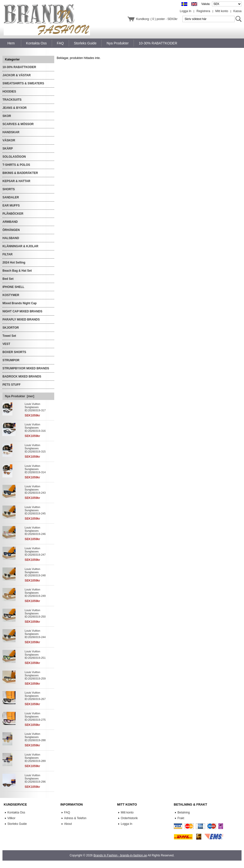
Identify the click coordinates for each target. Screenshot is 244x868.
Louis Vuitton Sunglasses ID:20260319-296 (35, 778)
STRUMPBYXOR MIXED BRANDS (26, 368)
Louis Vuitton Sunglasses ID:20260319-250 (35, 613)
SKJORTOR (11, 328)
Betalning (184, 812)
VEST (6, 344)
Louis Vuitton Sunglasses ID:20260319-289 (35, 758)
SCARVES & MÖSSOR (18, 124)
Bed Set (8, 279)
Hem (11, 43)
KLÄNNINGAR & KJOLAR (20, 246)
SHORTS (9, 189)
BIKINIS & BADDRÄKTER (20, 173)
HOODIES (9, 92)
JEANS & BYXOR (15, 108)
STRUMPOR (11, 360)
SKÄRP (8, 149)
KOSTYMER (11, 295)
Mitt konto (222, 11)
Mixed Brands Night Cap (20, 303)
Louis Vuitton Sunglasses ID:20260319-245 (35, 510)
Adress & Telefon (75, 818)
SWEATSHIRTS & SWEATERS (23, 83)
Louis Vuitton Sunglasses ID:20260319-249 (35, 593)
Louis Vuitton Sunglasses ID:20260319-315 (35, 448)
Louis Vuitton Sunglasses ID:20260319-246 (35, 531)
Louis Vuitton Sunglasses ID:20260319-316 (35, 428)
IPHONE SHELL (13, 287)
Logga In (186, 11)
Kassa (237, 11)
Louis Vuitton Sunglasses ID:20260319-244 (35, 634)
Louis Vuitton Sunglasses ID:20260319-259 (35, 675)
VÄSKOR (9, 140)
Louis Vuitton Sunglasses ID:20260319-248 (35, 572)
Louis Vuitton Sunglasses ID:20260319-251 (35, 655)
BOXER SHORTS (14, 352)
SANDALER (11, 197)
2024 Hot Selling (14, 263)
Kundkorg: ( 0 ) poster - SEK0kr (157, 19)
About (68, 824)
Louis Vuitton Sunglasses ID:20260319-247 (35, 551)
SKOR (7, 116)
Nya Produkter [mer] (20, 396)
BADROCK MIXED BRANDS (22, 377)
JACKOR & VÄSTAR (17, 75)
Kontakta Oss (16, 812)
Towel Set (9, 336)
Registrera (203, 11)
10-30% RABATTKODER (19, 67)
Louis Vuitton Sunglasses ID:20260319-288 (35, 737)
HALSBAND (11, 238)
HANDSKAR (11, 132)
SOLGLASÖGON (14, 157)
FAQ (67, 812)
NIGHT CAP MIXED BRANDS (22, 311)
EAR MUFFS (11, 206)
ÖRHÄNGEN (11, 230)
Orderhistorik (129, 818)
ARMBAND (10, 222)
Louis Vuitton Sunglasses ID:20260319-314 (35, 469)
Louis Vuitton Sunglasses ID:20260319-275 (35, 717)
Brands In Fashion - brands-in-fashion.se (120, 855)
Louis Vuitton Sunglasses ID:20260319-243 (35, 490)
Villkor (11, 818)
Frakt (181, 818)
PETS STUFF (11, 385)
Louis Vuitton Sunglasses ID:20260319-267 (35, 696)
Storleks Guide (17, 824)
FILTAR (8, 254)
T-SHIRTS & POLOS (16, 165)
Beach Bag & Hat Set (17, 271)
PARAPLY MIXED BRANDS (21, 320)
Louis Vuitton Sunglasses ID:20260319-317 (35, 407)
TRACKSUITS (12, 100)
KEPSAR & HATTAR (16, 181)
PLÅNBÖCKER (13, 214)
